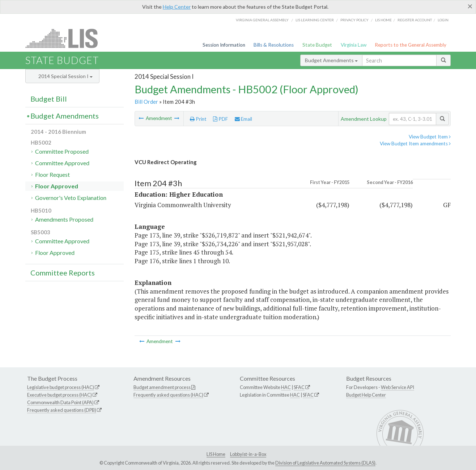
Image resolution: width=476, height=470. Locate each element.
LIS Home (216, 454)
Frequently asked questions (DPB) (62, 410)
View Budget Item (430, 137)
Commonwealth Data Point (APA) (60, 402)
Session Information (224, 45)
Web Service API (398, 387)
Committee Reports (63, 273)
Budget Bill (49, 99)
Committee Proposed (62, 151)
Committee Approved (62, 163)
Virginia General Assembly (262, 20)
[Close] (470, 6)
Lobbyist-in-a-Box (248, 454)
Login (443, 20)
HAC (286, 387)
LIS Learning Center (315, 20)
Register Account (415, 20)
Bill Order (146, 102)
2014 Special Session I (65, 76)
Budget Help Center (366, 395)
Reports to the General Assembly (411, 45)
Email (243, 119)
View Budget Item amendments (415, 144)
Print (198, 119)
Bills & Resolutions (274, 45)
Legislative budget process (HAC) (61, 387)
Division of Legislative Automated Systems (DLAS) (325, 463)
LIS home (383, 20)
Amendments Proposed (64, 219)
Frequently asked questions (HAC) (168, 395)
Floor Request (52, 174)
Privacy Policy (354, 20)
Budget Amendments (331, 60)
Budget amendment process (162, 387)
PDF (220, 119)
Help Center (177, 7)
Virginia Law (354, 45)
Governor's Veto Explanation (71, 198)
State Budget (317, 45)
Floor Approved (57, 186)
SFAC (299, 387)
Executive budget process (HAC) (60, 395)
